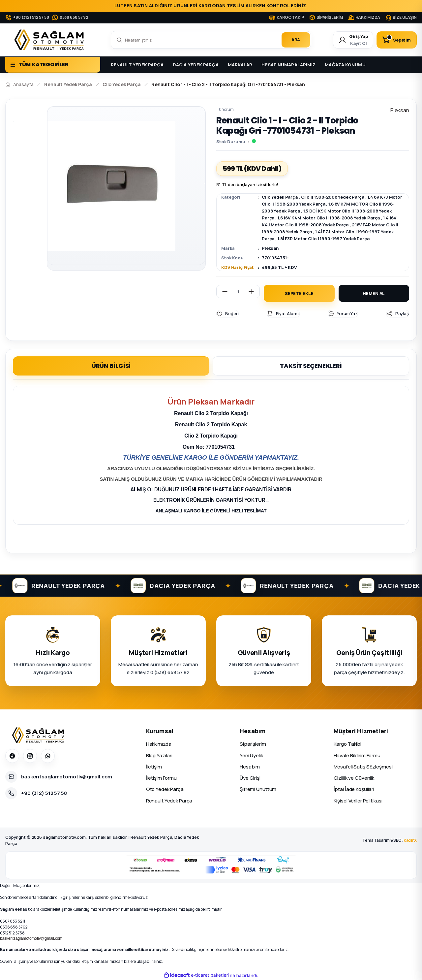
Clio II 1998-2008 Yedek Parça (333, 197)
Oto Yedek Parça (165, 789)
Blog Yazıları (159, 755)
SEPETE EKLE (299, 293)
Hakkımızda (159, 744)
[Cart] (397, 40)
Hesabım (250, 766)
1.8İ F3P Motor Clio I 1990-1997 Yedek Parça (324, 239)
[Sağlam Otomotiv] (39, 735)
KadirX (410, 840)
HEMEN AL (374, 293)
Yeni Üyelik (251, 755)
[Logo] (50, 40)
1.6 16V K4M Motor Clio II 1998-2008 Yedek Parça (329, 218)
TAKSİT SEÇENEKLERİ (311, 366)
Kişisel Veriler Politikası (358, 800)
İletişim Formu (161, 778)
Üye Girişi (250, 778)
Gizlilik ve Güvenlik (354, 778)
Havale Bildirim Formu (357, 755)
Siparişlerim (253, 744)
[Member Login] (353, 40)
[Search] (211, 40)
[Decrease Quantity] (222, 292)
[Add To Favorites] (227, 314)
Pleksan (270, 248)
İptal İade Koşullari (354, 789)
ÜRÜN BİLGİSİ (111, 366)
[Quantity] (238, 292)
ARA (296, 40)
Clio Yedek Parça (280, 197)
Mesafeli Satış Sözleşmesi (363, 766)
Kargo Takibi (348, 744)
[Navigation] (53, 65)
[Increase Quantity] (254, 292)
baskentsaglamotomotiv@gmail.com (31, 938)
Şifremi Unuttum (258, 789)
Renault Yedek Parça (169, 800)
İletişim (154, 766)
